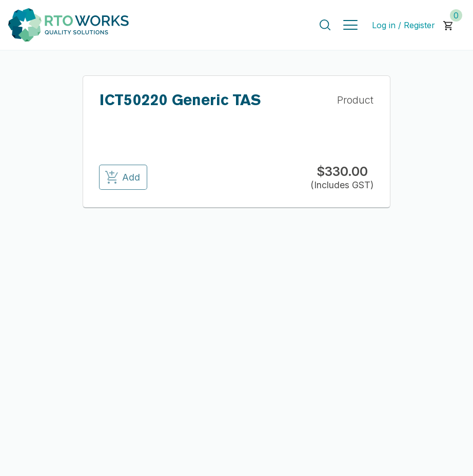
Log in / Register (403, 25)
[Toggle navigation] (350, 25)
